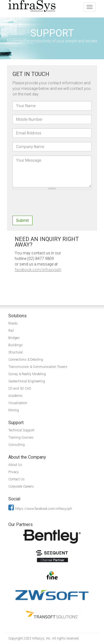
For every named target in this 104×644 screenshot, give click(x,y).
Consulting (17, 445)
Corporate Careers (21, 486)
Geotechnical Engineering (27, 381)
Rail (11, 331)
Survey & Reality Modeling (27, 374)
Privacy (14, 472)
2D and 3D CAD (20, 389)
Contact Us (17, 479)
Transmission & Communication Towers (38, 367)
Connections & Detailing (26, 360)
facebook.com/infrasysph (38, 270)
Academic (16, 396)
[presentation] (55, 205)
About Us (15, 465)
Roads (13, 323)
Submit (22, 220)
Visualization (18, 403)
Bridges (14, 338)
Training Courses (21, 437)
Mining (14, 410)
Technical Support (21, 430)
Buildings (16, 345)
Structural (16, 352)
